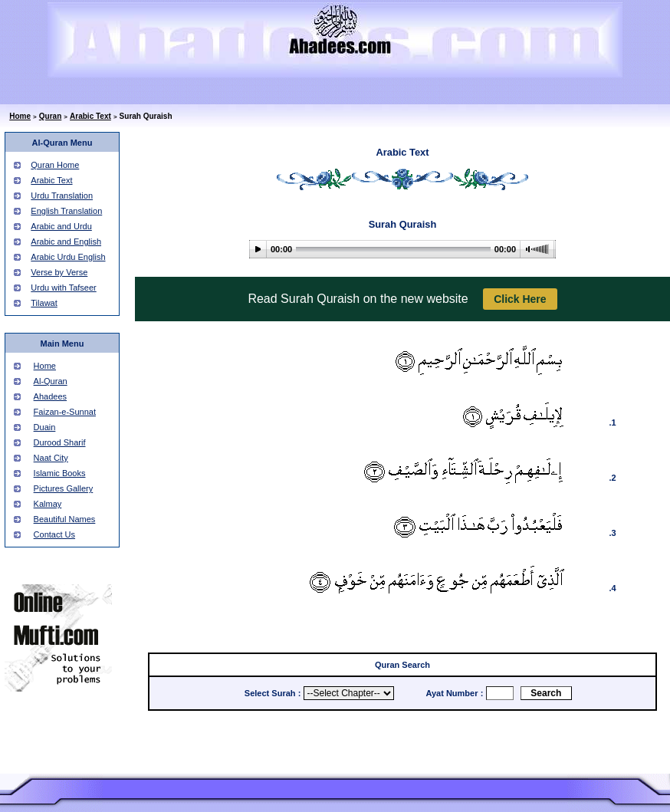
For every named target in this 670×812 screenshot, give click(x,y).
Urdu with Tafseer (63, 288)
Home (20, 116)
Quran (50, 116)
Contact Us (54, 534)
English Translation (66, 211)
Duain (45, 427)
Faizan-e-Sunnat (65, 412)
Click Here (520, 299)
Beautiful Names (65, 519)
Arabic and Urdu (61, 226)
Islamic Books (60, 473)
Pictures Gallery (64, 488)
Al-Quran (51, 381)
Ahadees (50, 396)
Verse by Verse (59, 272)
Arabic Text (90, 116)
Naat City (51, 458)
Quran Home (55, 165)
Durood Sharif (60, 442)
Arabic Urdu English (68, 257)
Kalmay (48, 504)
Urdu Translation (62, 196)
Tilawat (44, 303)
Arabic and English (66, 242)
